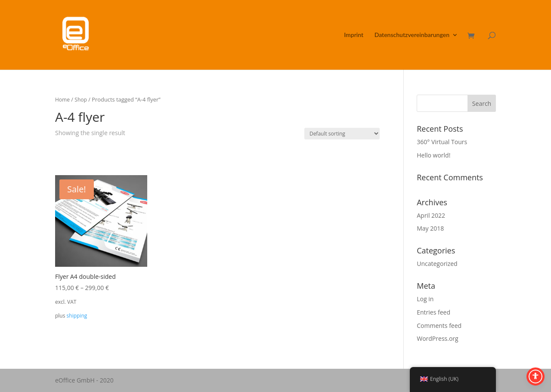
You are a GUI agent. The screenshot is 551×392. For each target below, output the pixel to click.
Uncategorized (437, 264)
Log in (425, 299)
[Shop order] (342, 134)
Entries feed (433, 312)
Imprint (354, 35)
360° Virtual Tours (442, 142)
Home (62, 100)
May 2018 (430, 228)
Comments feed (439, 326)
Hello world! (433, 155)
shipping (77, 316)
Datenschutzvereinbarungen (412, 35)
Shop (81, 100)
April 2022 (431, 215)
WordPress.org (437, 338)
